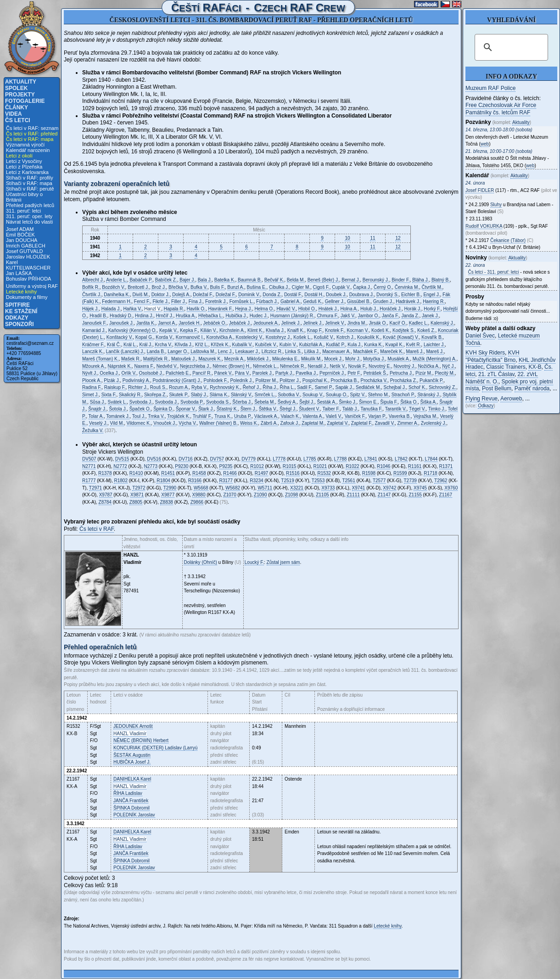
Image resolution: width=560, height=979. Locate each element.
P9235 (226, 466)
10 (347, 238)
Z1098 (291, 495)
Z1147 (384, 495)
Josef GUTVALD (25, 251)
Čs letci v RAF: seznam (32, 128)
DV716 (186, 459)
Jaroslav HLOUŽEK (28, 257)
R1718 (430, 473)
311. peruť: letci (23, 211)
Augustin (132, 755)
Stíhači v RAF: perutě (30, 189)
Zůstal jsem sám (283, 562)
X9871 (137, 495)
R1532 (324, 473)
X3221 (297, 488)
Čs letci (18, 120)
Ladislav (128, 793)
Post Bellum (497, 388)
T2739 (410, 481)
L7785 (310, 459)
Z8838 (167, 502)
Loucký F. (254, 562)
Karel (132, 779)
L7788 (341, 459)
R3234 (256, 481)
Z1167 (446, 495)
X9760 (451, 488)
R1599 (400, 473)
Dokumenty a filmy (27, 297)
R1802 (120, 481)
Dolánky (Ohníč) (200, 562)
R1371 (446, 466)
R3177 (226, 481)
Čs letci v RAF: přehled (32, 134)
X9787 (106, 495)
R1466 (230, 473)
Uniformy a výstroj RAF (32, 286)
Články (17, 107)
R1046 (384, 466)
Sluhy (496, 205)
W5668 (201, 488)
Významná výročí (25, 145)
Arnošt (133, 726)
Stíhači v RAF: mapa (29, 183)
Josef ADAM (20, 229)
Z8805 (136, 502)
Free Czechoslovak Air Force (501, 105)
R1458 (199, 473)
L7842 (401, 459)
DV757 (217, 459)
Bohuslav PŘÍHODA (28, 279)
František (131, 801)
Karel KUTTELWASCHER (28, 265)
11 (372, 238)
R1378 (105, 473)
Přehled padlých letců (30, 205)
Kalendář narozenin (28, 150)
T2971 (95, 488)
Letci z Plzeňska (24, 167)
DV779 (249, 459)
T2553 (318, 481)
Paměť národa (532, 388)
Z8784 (105, 502)
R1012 (257, 466)
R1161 (415, 466)
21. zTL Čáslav (496, 374)
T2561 (348, 481)
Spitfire (17, 305)
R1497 (261, 473)
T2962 (441, 481)
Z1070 (230, 495)
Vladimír (130, 734)
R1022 (352, 466)
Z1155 (415, 495)
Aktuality (21, 82)
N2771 (89, 466)
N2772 (120, 466)
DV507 (89, 459)
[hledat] (510, 47)
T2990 (170, 488)
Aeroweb (511, 399)
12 (398, 238)
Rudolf (484, 226)
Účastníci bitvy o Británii (24, 197)
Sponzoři (20, 324)
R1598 (369, 473)
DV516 (154, 459)
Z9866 (197, 502)
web (485, 144)
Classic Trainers (506, 367)
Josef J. (132, 762)
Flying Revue (482, 399)
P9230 (182, 466)
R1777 (89, 481)
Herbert (141, 740)
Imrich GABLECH (26, 246)
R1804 (163, 481)
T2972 (139, 488)
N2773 (151, 466)
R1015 (289, 466)
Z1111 (353, 495)
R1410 (136, 473)
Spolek (16, 88)
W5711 (265, 488)
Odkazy (17, 318)
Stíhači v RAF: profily (30, 178)
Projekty (20, 95)
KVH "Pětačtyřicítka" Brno (492, 356)
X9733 (328, 488)
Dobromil (132, 808)
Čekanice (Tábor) (508, 240)
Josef (480, 190)
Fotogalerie (25, 101)
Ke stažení (21, 311)
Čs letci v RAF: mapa (30, 139)
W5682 (233, 488)
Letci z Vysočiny (24, 161)
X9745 (420, 488)
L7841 (371, 459)
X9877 (168, 495)
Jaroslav (134, 815)
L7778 (279, 459)
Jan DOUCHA (22, 240)
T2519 (287, 481)
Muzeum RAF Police (490, 88)
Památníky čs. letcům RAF (498, 113)
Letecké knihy (21, 292)
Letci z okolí (19, 156)
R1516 (293, 473)
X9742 (389, 488)
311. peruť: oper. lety (29, 216)
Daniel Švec (480, 336)
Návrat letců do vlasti (29, 222)
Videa (14, 114)
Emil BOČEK (20, 235)
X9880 (199, 495)
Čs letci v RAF (97, 529)
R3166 (195, 481)
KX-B (535, 367)
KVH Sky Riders (485, 353)
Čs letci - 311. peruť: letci (494, 272)
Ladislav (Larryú (155, 748)
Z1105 (322, 495)
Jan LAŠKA (19, 273)
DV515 (122, 459)
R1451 (168, 473)
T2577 (379, 481)
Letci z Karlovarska (27, 172)
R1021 (320, 466)
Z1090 (260, 495)
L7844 (431, 459)
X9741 (359, 488)
